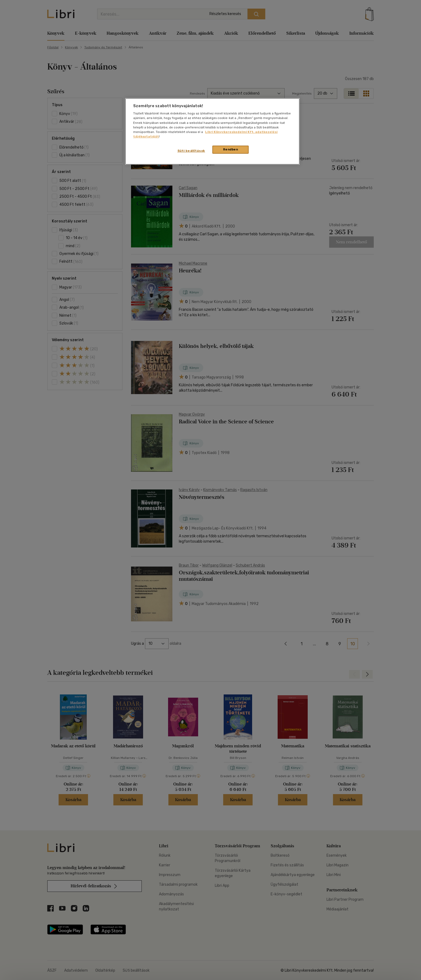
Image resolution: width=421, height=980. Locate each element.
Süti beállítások (191, 151)
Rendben (231, 149)
